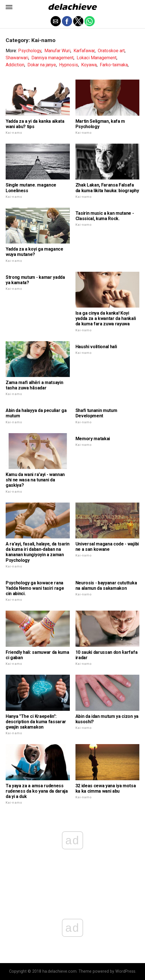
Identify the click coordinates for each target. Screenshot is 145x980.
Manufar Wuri (57, 51)
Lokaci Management (97, 58)
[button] (9, 7)
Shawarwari (17, 58)
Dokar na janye (42, 65)
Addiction (15, 65)
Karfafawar (84, 51)
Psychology (30, 51)
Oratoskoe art (111, 51)
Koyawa (89, 65)
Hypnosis (69, 65)
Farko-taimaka (114, 65)
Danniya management (52, 58)
